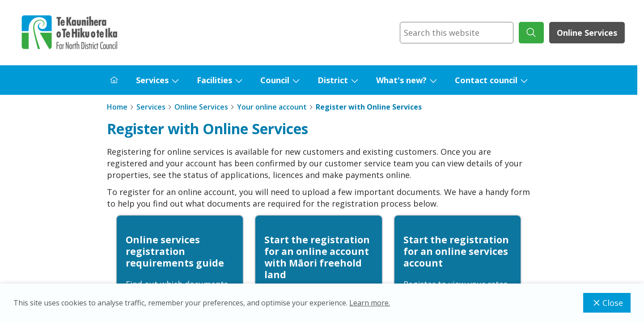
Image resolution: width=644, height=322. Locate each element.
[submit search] (531, 33)
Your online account (272, 107)
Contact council (486, 80)
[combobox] (457, 33)
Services (152, 80)
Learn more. (370, 303)
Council (275, 80)
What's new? (401, 80)
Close (607, 303)
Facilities (214, 80)
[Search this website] (457, 33)
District (333, 80)
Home (117, 107)
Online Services (587, 33)
